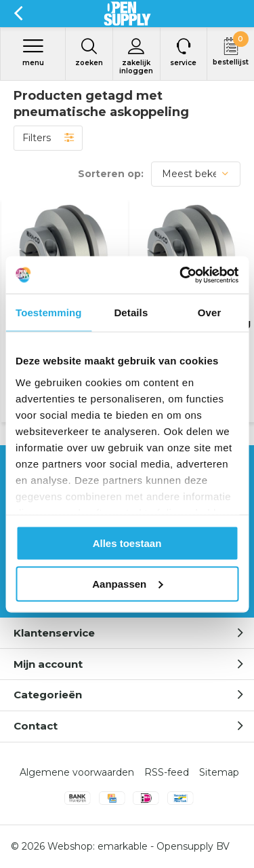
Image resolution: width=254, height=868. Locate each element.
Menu (33, 52)
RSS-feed (167, 772)
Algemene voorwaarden (77, 772)
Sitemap (219, 772)
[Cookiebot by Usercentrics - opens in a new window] (181, 275)
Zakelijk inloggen (136, 56)
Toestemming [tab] (49, 313)
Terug (18, 14)
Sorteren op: (111, 174)
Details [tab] (131, 313)
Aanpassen (127, 583)
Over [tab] (210, 313)
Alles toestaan (127, 543)
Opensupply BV (193, 846)
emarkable (123, 846)
